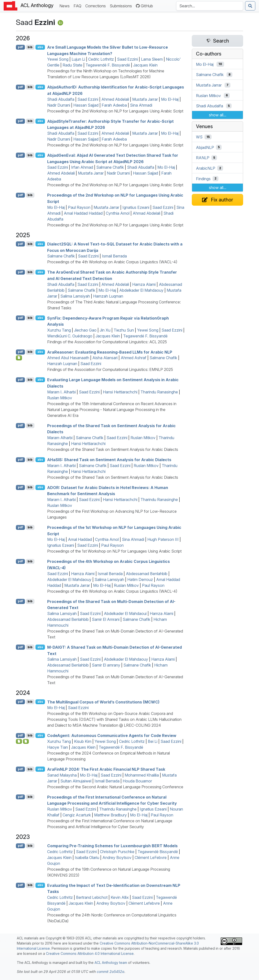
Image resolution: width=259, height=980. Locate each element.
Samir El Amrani (106, 619)
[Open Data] (26, 741)
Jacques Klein (145, 65)
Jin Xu (105, 330)
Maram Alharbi (60, 438)
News (65, 6)
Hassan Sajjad (86, 105)
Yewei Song (58, 59)
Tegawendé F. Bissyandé (108, 65)
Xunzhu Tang (59, 330)
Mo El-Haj (170, 99)
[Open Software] (19, 741)
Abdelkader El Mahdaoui (125, 613)
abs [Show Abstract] (40, 47)
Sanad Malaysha (62, 775)
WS (199, 137)
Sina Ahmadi (141, 105)
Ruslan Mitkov (60, 398)
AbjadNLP (205, 147)
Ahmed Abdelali (115, 99)
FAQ (78, 6)
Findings (203, 178)
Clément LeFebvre (151, 857)
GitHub (144, 6)
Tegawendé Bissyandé (158, 852)
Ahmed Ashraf (134, 358)
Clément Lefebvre (144, 903)
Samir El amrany (106, 665)
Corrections (97, 6)
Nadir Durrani (59, 105)
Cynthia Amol (118, 213)
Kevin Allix (120, 897)
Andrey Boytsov (117, 857)
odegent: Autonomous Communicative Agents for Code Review (112, 735)
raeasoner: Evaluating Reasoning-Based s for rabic (110, 352)
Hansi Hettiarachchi (120, 392)
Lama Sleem (152, 59)
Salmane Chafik (110, 167)
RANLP (203, 158)
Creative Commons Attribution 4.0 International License (90, 953)
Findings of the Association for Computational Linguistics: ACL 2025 (107, 342)
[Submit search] (250, 6)
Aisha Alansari (105, 358)
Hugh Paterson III (163, 539)
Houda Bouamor (137, 781)
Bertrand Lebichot (92, 897)
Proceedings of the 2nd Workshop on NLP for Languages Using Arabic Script (115, 111)
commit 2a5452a (111, 972)
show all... (218, 115)
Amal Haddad (80, 539)
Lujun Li (78, 59)
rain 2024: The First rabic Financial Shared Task (106, 769)
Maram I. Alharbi (61, 392)
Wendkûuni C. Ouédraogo (70, 336)
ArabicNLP (206, 168)
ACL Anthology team (111, 963)
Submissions (122, 6)
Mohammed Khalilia (142, 775)
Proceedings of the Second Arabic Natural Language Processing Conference (115, 787)
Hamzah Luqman (108, 296)
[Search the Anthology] (210, 6)
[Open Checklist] (19, 358)
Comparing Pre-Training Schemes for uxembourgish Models (112, 846)
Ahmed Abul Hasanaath (68, 358)
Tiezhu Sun (124, 330)
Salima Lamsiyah (75, 296)
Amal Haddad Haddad (83, 213)
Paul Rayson (79, 207)
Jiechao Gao (85, 330)
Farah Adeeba (114, 105)
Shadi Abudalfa (61, 99)
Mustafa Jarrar (145, 99)
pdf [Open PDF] (20, 47)
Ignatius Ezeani (136, 207)
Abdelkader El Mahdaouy (141, 290)
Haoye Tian (58, 747)
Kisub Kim (83, 741)
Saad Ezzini (127, 59)
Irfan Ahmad (82, 167)
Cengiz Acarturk (77, 815)
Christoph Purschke (117, 852)
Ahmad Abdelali (146, 213)
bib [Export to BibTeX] (30, 47)
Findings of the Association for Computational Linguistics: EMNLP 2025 (110, 369)
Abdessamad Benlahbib (147, 574)
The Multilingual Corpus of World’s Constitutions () (103, 702)
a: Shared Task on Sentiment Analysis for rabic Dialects (109, 460)
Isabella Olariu (87, 857)
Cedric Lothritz (101, 59)
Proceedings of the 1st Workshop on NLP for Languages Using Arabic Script (114, 551)
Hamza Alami (144, 284)
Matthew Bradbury (110, 815)
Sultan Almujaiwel (76, 781)
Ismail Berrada (114, 256)
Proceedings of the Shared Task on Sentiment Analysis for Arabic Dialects (113, 449)
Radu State (72, 65)
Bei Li (153, 741)
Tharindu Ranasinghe (159, 392)
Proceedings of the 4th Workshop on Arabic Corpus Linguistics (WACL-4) (112, 262)
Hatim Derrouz (140, 579)
